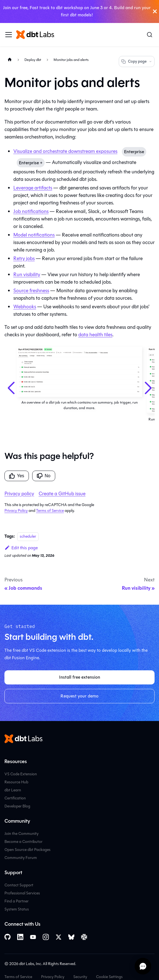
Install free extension (80, 677)
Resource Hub (16, 782)
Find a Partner (17, 901)
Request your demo (79, 696)
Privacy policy (19, 494)
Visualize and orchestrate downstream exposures (65, 151)
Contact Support (19, 885)
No (44, 476)
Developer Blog (17, 806)
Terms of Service (50, 511)
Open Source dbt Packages (27, 850)
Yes (17, 476)
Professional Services (22, 893)
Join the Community (22, 834)
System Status (17, 909)
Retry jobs (24, 258)
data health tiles (95, 335)
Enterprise (134, 152)
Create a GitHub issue (62, 494)
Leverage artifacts (33, 188)
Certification (15, 798)
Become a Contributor (23, 842)
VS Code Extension (21, 774)
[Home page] (10, 60)
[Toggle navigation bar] (9, 35)
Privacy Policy (16, 511)
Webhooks (25, 307)
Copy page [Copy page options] (137, 61)
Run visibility (27, 274)
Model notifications (34, 235)
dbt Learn (13, 790)
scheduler (28, 536)
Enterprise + (31, 163)
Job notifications (31, 211)
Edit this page (21, 548)
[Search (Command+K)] (150, 35)
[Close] (155, 11)
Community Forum (21, 858)
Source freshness (31, 291)
